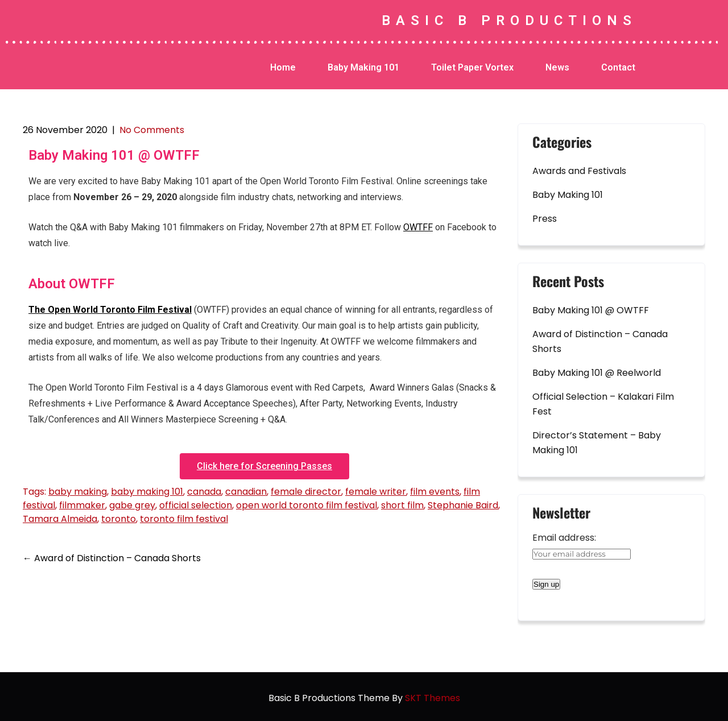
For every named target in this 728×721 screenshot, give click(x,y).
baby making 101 (147, 492)
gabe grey (132, 505)
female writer (376, 492)
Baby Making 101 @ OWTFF (591, 310)
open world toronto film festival (307, 505)
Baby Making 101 (363, 67)
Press (545, 219)
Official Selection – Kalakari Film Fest (603, 404)
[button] (264, 466)
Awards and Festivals (579, 171)
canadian (246, 492)
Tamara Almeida (60, 519)
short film (402, 505)
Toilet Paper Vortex (472, 67)
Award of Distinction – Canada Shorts (112, 558)
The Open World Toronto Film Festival (110, 310)
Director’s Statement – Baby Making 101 (597, 443)
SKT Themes (433, 698)
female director (306, 492)
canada (204, 492)
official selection (196, 505)
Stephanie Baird (463, 505)
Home (283, 67)
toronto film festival (184, 519)
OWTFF (418, 227)
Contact (618, 67)
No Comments (152, 130)
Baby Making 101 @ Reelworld (597, 373)
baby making (78, 492)
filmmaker (82, 505)
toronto (119, 519)
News (557, 67)
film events (435, 492)
